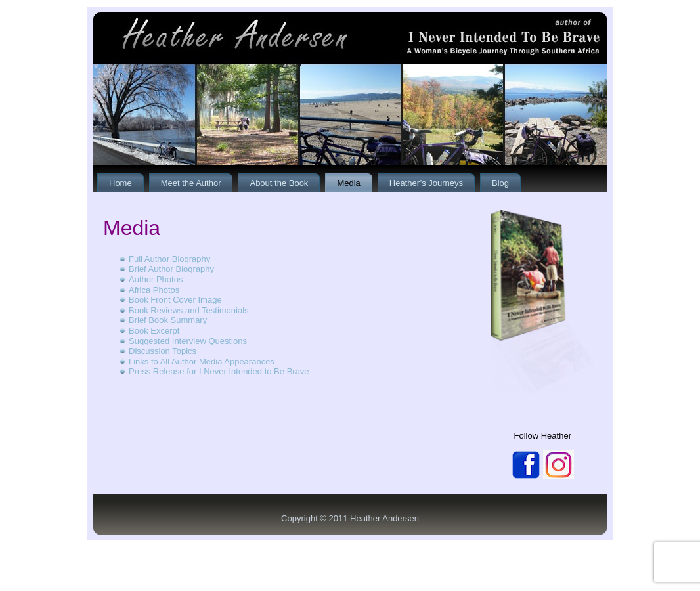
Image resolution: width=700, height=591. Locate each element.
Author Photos (156, 279)
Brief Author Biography (171, 269)
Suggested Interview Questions (188, 341)
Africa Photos (154, 290)
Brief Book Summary (168, 320)
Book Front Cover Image (175, 300)
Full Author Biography (169, 259)
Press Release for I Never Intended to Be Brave (219, 371)
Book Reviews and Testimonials (189, 310)
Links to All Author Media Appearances (202, 361)
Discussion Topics (163, 351)
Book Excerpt (154, 331)
